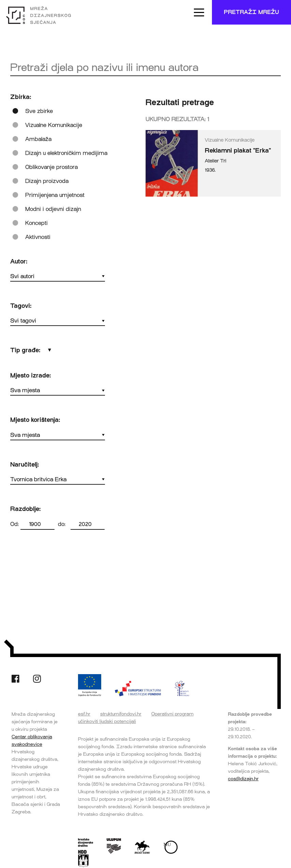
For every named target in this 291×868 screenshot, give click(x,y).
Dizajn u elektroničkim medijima (66, 153)
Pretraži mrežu (251, 12)
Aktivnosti (38, 237)
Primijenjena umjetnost (55, 195)
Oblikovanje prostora (51, 167)
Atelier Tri (216, 161)
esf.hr (84, 714)
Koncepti (36, 223)
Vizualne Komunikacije (54, 125)
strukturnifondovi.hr (121, 714)
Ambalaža (38, 139)
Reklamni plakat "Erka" (238, 151)
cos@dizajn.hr (243, 779)
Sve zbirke (39, 111)
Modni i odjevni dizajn (53, 209)
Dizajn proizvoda (47, 181)
